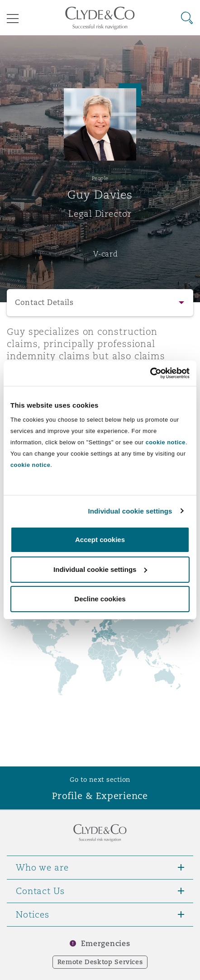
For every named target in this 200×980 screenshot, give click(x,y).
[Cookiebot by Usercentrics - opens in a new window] (150, 373)
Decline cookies (100, 599)
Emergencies (105, 944)
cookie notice (166, 442)
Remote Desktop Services (100, 962)
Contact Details (44, 302)
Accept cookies (100, 540)
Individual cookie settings (130, 511)
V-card (105, 254)
